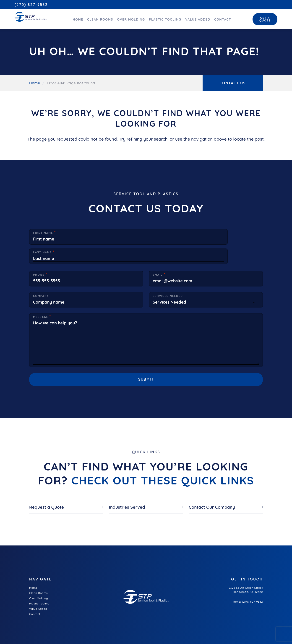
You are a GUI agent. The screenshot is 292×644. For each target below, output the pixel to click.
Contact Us (233, 83)
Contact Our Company (212, 484)
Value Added (193, 18)
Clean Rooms (93, 18)
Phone (39, 254)
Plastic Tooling (160, 18)
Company (41, 275)
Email (158, 254)
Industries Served (127, 484)
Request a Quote (47, 484)
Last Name (162, 233)
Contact (219, 18)
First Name (43, 233)
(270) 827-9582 (31, 5)
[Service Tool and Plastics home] (29, 16)
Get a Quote (263, 18)
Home (70, 18)
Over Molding (125, 18)
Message (41, 297)
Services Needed (168, 275)
